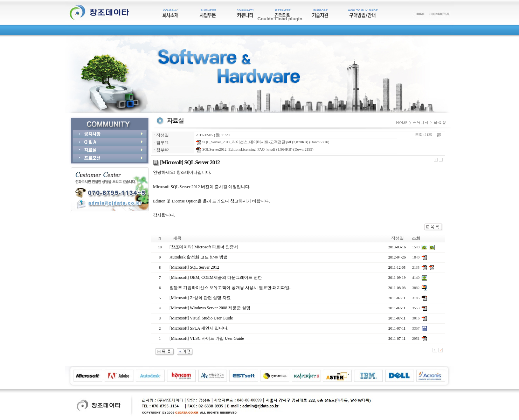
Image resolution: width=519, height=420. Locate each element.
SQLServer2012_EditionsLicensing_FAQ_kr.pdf (236, 149)
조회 (416, 238)
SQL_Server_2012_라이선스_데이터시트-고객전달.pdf (244, 142)
